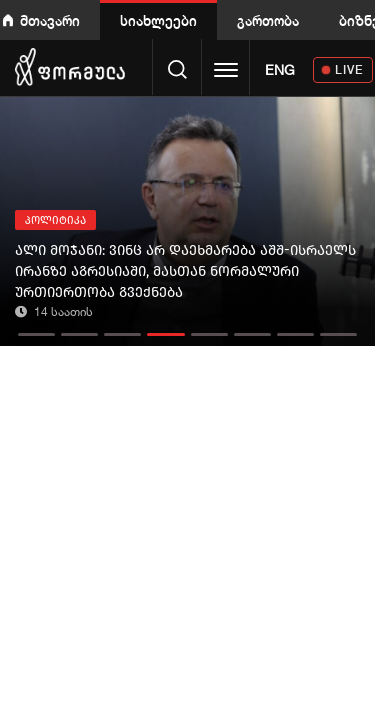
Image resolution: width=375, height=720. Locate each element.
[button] (36, 329)
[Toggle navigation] (226, 72)
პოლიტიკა (55, 220)
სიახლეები (158, 20)
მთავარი (50, 20)
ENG (280, 70)
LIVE (349, 69)
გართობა (268, 20)
